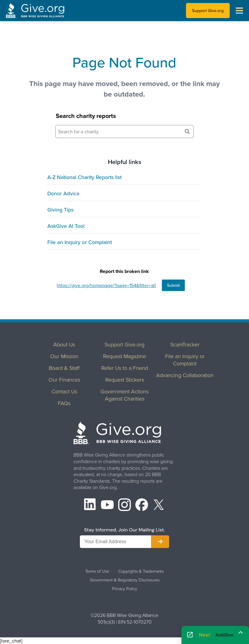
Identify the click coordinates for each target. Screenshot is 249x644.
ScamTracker (185, 344)
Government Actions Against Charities (124, 395)
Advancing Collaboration (185, 375)
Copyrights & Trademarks (141, 571)
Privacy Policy (125, 589)
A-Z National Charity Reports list (84, 177)
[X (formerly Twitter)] (159, 505)
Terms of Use (97, 571)
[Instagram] (124, 505)
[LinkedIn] (90, 505)
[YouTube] (107, 505)
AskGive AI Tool (66, 226)
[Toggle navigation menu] (239, 11)
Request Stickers (125, 379)
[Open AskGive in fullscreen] (190, 635)
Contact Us (64, 391)
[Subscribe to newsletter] (160, 542)
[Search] (187, 132)
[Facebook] (142, 505)
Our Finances (64, 379)
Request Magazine (124, 356)
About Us (64, 344)
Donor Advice (63, 193)
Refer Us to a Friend (125, 368)
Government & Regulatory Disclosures (125, 580)
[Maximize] (241, 633)
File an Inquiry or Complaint (80, 242)
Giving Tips (60, 210)
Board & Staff (64, 368)
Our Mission (64, 356)
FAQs (64, 403)
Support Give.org (208, 11)
